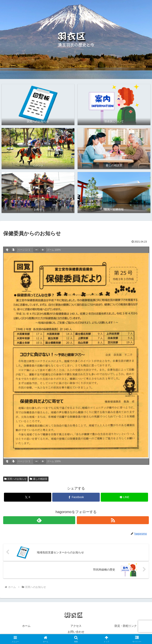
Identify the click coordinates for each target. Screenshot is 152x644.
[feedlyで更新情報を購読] (39, 520)
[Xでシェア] (28, 497)
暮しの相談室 (39, 479)
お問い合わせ (76, 632)
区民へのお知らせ (15, 479)
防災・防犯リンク (126, 626)
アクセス (76, 626)
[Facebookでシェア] (76, 497)
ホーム (26, 626)
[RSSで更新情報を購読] (113, 520)
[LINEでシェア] (124, 497)
